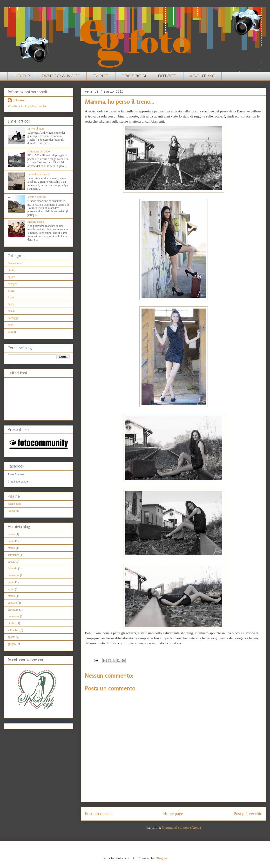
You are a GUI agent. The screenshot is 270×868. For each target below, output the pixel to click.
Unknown (19, 100)
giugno (12, 644)
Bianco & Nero (61, 76)
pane (10, 325)
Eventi (101, 76)
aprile (11, 589)
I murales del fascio (39, 174)
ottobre (12, 623)
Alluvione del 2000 (39, 152)
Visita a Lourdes (37, 197)
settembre (13, 555)
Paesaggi (134, 76)
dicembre (13, 610)
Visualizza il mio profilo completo (28, 106)
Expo (11, 297)
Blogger (162, 858)
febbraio (13, 568)
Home (22, 76)
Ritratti (168, 76)
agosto (11, 562)
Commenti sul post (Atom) (181, 827)
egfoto (11, 277)
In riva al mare (36, 129)
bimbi (11, 270)
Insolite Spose (36, 222)
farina (11, 304)
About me (13, 511)
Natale (11, 311)
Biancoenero (15, 263)
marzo (11, 534)
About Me (202, 76)
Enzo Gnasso (16, 474)
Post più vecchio (248, 814)
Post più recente (99, 814)
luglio (11, 541)
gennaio (12, 603)
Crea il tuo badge (18, 482)
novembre (13, 575)
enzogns (12, 284)
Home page (173, 814)
